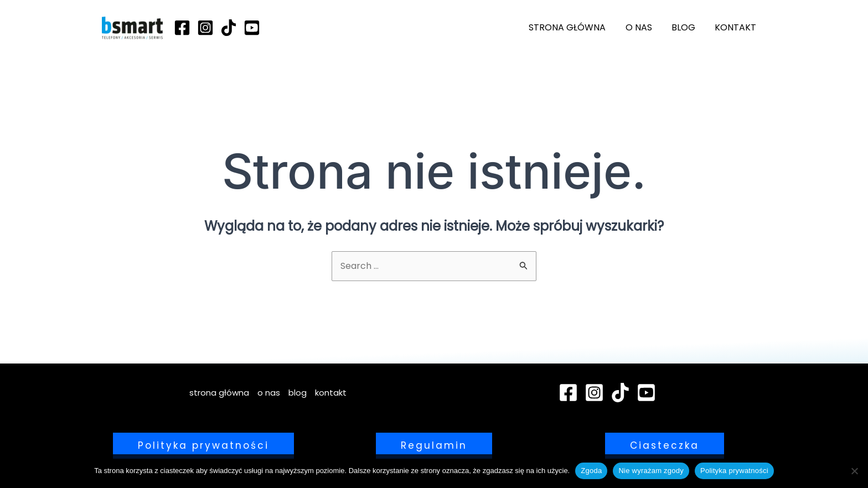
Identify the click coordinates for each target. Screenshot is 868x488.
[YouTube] (252, 28)
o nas (643, 27)
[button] (203, 446)
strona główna (574, 27)
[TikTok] (229, 28)
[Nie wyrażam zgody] (854, 471)
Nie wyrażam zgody (651, 471)
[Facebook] (182, 28)
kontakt (737, 27)
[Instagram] (205, 28)
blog (686, 27)
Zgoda (591, 471)
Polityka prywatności (734, 471)
